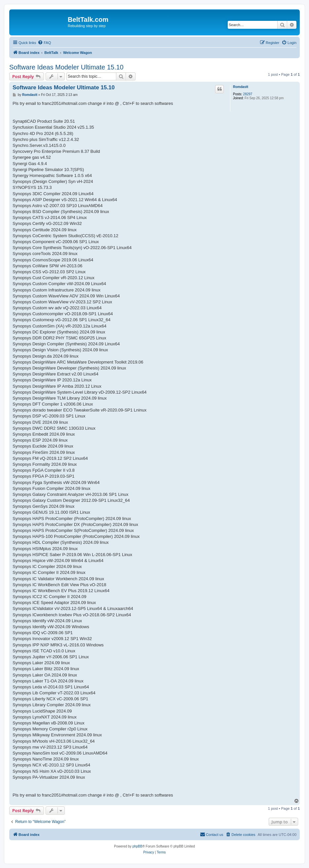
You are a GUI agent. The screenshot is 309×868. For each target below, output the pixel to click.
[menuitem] (44, 43)
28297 (248, 94)
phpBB (137, 846)
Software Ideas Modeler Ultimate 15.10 (66, 67)
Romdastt (241, 87)
